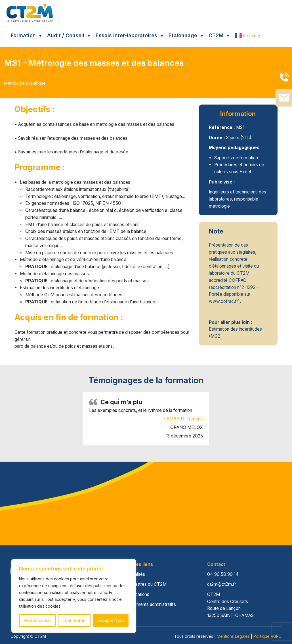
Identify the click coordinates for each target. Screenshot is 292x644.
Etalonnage (183, 35)
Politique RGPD (267, 636)
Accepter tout (111, 620)
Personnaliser (37, 620)
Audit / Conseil (66, 35)
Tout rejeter (74, 620)
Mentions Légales (233, 636)
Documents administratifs (151, 604)
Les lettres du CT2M (146, 584)
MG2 (215, 336)
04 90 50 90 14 (223, 574)
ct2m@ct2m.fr (222, 584)
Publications (137, 594)
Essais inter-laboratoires (126, 35)
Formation (23, 35)
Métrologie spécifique (25, 83)
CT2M (216, 35)
